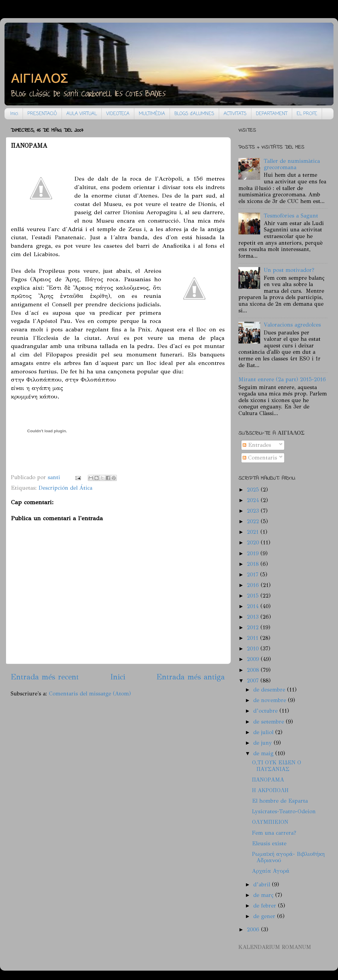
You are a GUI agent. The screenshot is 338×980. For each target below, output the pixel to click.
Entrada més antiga (191, 677)
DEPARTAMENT (272, 114)
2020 (254, 543)
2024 (254, 500)
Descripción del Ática (65, 488)
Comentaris (260, 458)
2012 (254, 627)
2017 (253, 575)
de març (264, 895)
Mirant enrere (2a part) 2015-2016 (282, 379)
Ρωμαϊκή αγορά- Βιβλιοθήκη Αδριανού (288, 857)
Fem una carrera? (274, 833)
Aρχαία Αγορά (271, 871)
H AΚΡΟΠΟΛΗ (270, 790)
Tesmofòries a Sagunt (291, 216)
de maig (264, 753)
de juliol (264, 732)
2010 (254, 649)
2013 (254, 617)
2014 (254, 606)
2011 (253, 638)
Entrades (257, 445)
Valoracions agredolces (292, 325)
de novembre (271, 700)
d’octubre (266, 711)
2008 (254, 670)
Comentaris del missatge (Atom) (90, 694)
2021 (254, 532)
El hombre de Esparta (280, 801)
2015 (254, 596)
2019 (254, 553)
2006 (254, 930)
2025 (254, 490)
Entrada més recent (45, 677)
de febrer (266, 906)
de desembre (270, 690)
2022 (254, 521)
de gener (265, 916)
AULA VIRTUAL (82, 114)
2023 (254, 511)
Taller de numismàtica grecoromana (292, 164)
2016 (254, 585)
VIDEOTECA (118, 114)
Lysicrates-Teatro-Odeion (284, 811)
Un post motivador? (289, 270)
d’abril (263, 885)
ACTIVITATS (235, 114)
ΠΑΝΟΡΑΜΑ (268, 780)
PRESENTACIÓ (42, 114)
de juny (263, 743)
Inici (14, 114)
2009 (254, 659)
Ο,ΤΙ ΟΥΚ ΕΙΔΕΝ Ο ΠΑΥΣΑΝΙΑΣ (277, 766)
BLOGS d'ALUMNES (194, 114)
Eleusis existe (269, 843)
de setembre (269, 722)
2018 (254, 564)
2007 (254, 681)
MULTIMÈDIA (152, 114)
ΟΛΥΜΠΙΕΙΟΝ (270, 822)
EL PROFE (307, 114)
